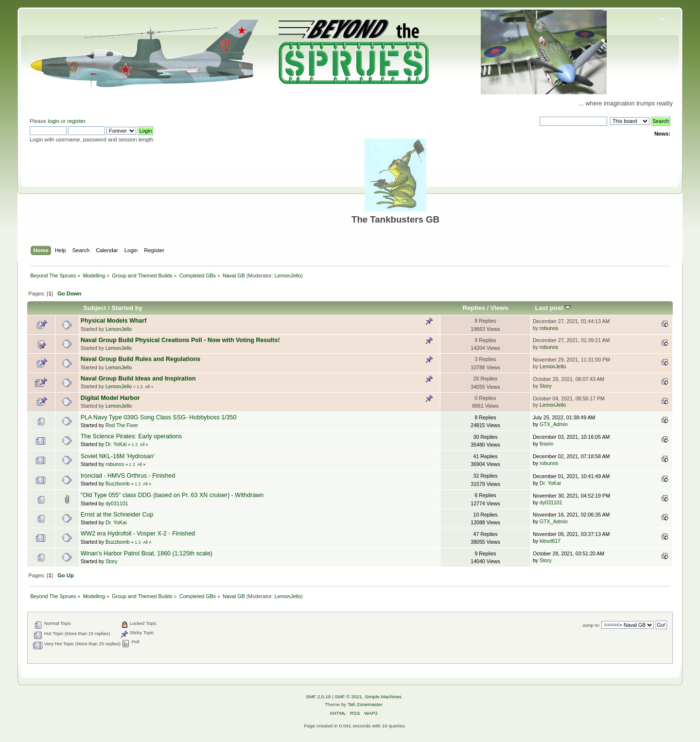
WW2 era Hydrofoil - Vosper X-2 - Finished (138, 534)
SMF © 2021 (349, 697)
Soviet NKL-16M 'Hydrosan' (118, 456)
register (76, 121)
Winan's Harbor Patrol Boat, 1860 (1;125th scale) (147, 553)
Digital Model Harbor (110, 398)
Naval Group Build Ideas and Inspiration (138, 379)
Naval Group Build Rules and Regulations (141, 359)
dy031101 (117, 503)
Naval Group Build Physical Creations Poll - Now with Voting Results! (180, 340)
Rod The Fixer (122, 425)
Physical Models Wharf (114, 321)
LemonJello (288, 276)
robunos (549, 328)
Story (546, 386)
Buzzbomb (118, 483)
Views (499, 308)
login (53, 121)
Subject (95, 308)
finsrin (546, 444)
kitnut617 (550, 541)
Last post (553, 308)
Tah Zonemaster (365, 704)
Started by (127, 308)
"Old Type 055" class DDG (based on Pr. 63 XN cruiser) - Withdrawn (172, 495)
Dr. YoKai (116, 444)
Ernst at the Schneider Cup (117, 515)
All (147, 387)
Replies (474, 308)
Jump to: (591, 625)
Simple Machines (383, 697)
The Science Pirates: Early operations (131, 436)
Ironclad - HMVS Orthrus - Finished (128, 476)
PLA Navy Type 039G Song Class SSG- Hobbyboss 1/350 (159, 417)
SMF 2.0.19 (318, 697)
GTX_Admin (554, 424)
